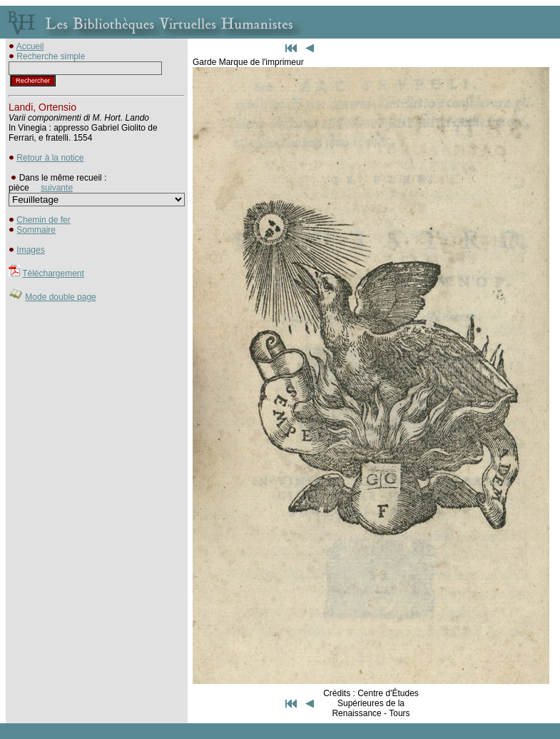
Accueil (30, 46)
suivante (57, 188)
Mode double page (60, 297)
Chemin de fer (43, 220)
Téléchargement (53, 273)
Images (30, 250)
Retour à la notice (50, 158)
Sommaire (36, 230)
